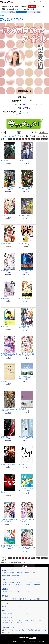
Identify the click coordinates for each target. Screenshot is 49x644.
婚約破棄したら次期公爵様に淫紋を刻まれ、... (9, 355)
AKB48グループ (7, 7)
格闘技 (28, 585)
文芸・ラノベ (22, 12)
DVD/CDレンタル (13, 9)
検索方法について (44, 2)
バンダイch (21, 582)
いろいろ (6, 632)
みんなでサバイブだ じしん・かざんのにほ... (27, 489)
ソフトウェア (16, 606)
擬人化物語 (5, 382)
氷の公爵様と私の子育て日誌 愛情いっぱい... (27, 327)
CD (16, 613)
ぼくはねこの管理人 (25, 216)
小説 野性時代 (6, 298)
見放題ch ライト (8, 592)
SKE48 (12, 573)
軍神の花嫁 (5, 271)
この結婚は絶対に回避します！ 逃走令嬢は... (27, 355)
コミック (5, 12)
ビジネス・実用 (34, 12)
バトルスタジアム (7, 188)
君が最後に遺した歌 (25, 271)
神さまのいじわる (24, 299)
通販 (3, 9)
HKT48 (27, 573)
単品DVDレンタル (37, 621)
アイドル (37, 582)
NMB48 (20, 573)
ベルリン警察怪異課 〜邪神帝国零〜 (9, 410)
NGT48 (34, 573)
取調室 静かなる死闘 (8, 464)
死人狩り (22, 464)
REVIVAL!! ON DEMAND (11, 575)
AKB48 (5, 573)
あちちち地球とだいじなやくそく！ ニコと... (9, 546)
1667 (33, 139)
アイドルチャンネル (23, 592)
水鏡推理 (22, 160)
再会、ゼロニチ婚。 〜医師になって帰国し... (27, 548)
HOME (3, 16)
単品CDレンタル (8, 623)
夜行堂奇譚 (5, 160)
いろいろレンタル (28, 9)
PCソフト (41, 7)
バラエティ (37, 585)
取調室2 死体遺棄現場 (26, 437)
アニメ (29, 582)
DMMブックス (15, 136)
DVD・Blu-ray (8, 613)
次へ (38, 139)
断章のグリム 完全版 (25, 188)
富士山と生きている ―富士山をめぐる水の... (27, 377)
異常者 (3, 492)
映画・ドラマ (7, 585)
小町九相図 (22, 409)
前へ (10, 139)
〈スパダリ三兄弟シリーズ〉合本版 (27, 520)
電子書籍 (32, 7)
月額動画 (24, 7)
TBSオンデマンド (9, 582)
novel (9, 162)
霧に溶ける (5, 437)
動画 (17, 7)
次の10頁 (45, 139)
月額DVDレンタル (9, 621)
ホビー (40, 613)
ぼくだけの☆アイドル (13, 19)
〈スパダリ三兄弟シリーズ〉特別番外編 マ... (9, 520)
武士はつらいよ (24, 243)
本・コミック (24, 613)
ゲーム (33, 613)
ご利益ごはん (5, 216)
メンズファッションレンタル (37, 630)
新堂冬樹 (27, 108)
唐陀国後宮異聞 (6, 243)
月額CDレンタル (23, 621)
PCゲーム (6, 606)
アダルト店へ (33, 2)
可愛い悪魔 (5, 326)
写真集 (13, 12)
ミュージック (19, 585)
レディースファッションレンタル (14, 630)
